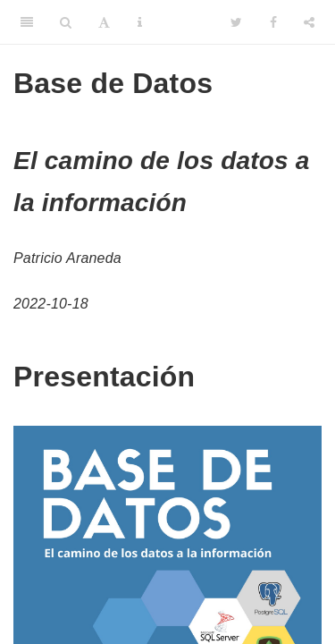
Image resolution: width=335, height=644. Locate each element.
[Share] (309, 22)
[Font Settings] (104, 22)
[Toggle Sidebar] (27, 22)
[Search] (66, 22)
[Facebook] (273, 22)
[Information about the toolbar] (140, 22)
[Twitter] (236, 22)
